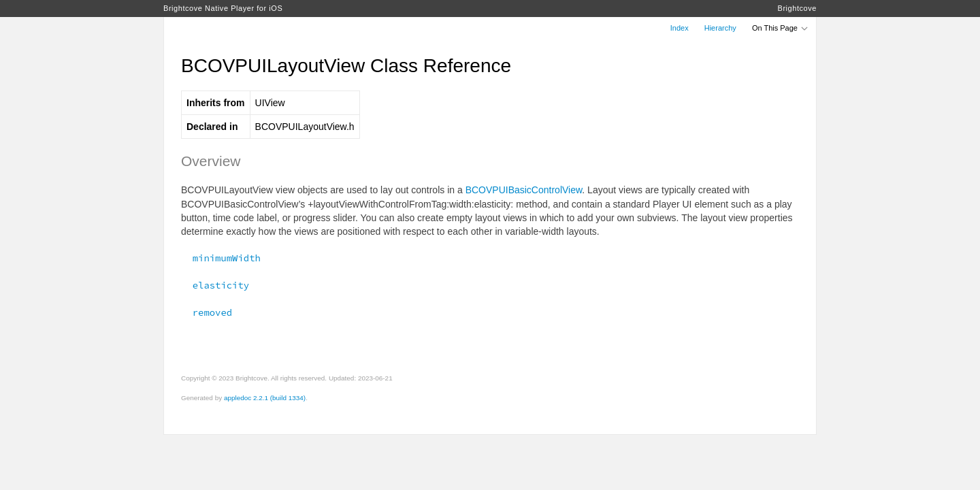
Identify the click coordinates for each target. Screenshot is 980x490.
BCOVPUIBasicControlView (524, 190)
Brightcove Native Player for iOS (223, 8)
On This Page (781, 28)
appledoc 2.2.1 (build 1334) (265, 398)
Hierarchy (720, 28)
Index (680, 28)
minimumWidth (221, 258)
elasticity (215, 285)
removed (207, 312)
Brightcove (797, 8)
